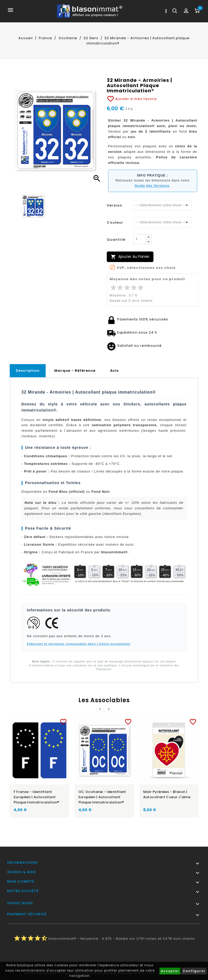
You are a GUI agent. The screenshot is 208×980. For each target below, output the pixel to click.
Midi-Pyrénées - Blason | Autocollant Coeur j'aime (167, 794)
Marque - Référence (75, 371)
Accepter (170, 971)
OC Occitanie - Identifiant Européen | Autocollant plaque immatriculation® (102, 797)
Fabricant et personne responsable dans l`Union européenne (79, 644)
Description (28, 371)
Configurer (194, 971)
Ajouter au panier (130, 257)
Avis (114, 371)
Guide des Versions (152, 186)
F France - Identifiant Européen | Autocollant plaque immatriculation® (36, 797)
